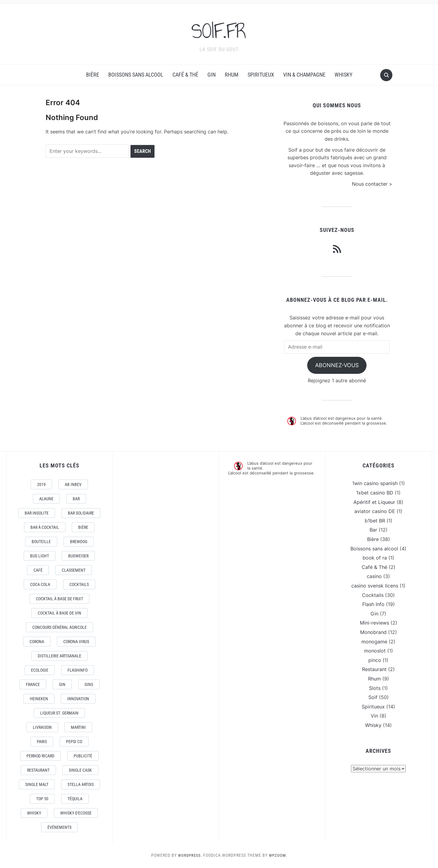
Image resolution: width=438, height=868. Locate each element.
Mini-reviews (374, 623)
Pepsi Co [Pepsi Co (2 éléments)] (74, 742)
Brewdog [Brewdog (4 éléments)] (79, 542)
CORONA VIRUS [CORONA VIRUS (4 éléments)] (76, 642)
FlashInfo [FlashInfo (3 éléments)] (78, 670)
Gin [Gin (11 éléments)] (62, 684)
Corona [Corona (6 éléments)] (37, 642)
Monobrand (373, 632)
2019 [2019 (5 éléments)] (41, 484)
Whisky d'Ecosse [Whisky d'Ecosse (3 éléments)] (76, 813)
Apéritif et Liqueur (374, 502)
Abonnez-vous (337, 365)
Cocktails (373, 595)
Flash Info (373, 604)
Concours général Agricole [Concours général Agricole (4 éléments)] (59, 627)
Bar (373, 530)
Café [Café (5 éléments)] (38, 570)
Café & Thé (185, 75)
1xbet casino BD (375, 493)
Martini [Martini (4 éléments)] (78, 727)
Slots (375, 688)
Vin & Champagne (304, 75)
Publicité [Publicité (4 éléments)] (83, 756)
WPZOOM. (279, 855)
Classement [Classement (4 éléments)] (74, 570)
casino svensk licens (375, 586)
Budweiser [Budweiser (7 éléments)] (78, 556)
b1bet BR (375, 521)
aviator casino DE (375, 511)
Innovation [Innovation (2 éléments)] (78, 699)
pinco (375, 660)
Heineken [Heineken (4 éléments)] (39, 699)
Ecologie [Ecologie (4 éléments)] (40, 670)
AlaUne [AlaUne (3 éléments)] (46, 499)
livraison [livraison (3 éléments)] (42, 727)
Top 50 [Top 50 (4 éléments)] (42, 799)
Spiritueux (261, 75)
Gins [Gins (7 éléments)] (89, 684)
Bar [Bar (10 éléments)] (76, 499)
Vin (374, 716)
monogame (374, 642)
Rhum (232, 75)
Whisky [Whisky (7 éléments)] (34, 813)
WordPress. (189, 855)
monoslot (375, 651)
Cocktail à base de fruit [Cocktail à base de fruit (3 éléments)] (59, 599)
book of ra (375, 558)
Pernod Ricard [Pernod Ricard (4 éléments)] (40, 756)
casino (374, 576)
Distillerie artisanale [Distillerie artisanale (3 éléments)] (59, 656)
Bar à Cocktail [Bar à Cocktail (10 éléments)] (45, 527)
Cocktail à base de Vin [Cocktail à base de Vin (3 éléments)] (59, 613)
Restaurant (374, 669)
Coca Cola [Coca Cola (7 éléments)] (40, 584)
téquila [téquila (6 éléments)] (75, 799)
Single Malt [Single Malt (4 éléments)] (37, 784)
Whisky (343, 75)
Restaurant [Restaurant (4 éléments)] (38, 770)
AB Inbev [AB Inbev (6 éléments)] (73, 484)
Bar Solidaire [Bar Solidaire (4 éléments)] (81, 513)
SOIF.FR (219, 30)
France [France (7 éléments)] (33, 684)
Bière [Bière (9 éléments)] (83, 527)
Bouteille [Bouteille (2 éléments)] (41, 542)
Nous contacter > (372, 184)
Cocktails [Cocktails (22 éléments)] (79, 584)
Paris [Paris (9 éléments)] (42, 742)
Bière (93, 75)
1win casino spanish (375, 483)
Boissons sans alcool (136, 75)
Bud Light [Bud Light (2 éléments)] (40, 556)
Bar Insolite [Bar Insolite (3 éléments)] (37, 513)
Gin (212, 75)
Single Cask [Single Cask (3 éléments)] (80, 770)
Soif (373, 697)
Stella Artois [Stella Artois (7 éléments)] (81, 784)
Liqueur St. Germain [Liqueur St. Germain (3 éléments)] (59, 713)
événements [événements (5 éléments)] (59, 827)
